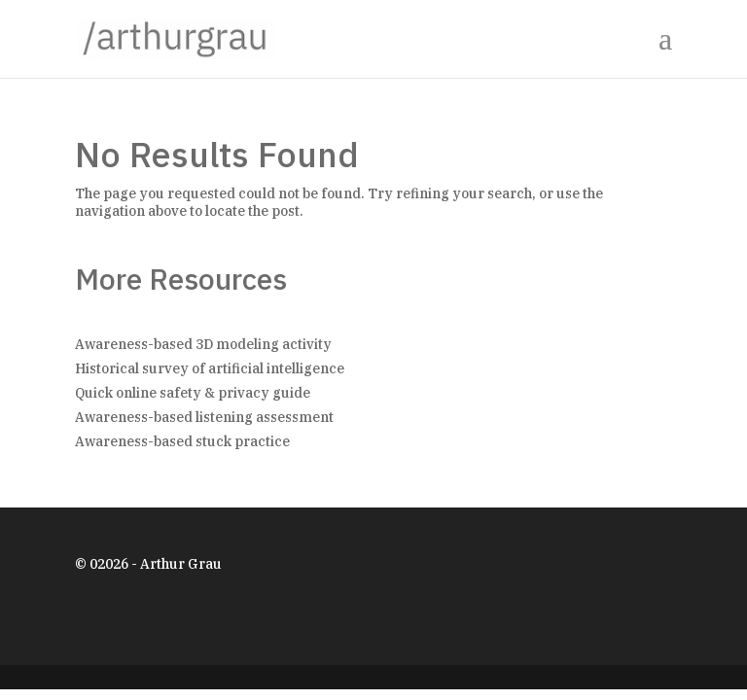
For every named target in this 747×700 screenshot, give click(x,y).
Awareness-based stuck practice (182, 441)
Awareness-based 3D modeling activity (203, 344)
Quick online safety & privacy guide (193, 393)
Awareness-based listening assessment (204, 417)
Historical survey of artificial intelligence (210, 368)
